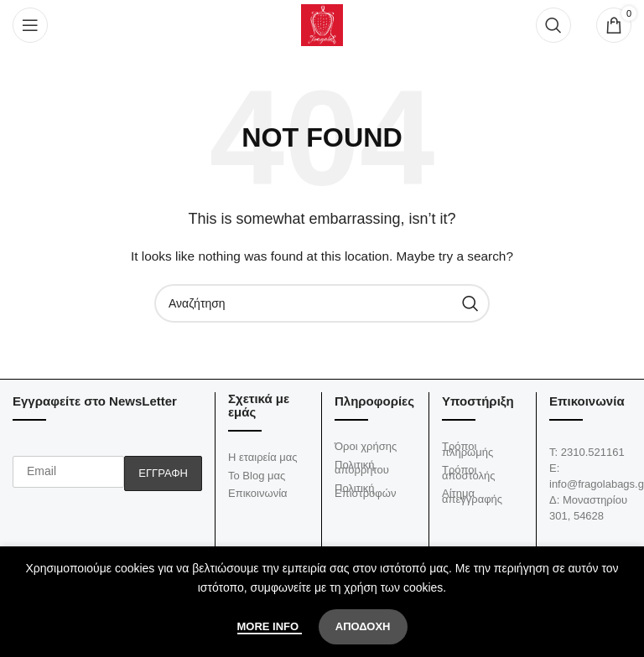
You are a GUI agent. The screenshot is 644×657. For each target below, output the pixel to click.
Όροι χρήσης (366, 446)
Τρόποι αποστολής (468, 473)
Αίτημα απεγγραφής (472, 496)
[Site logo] (322, 24)
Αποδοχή (363, 626)
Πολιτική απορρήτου (362, 468)
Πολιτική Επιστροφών (365, 491)
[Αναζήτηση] (553, 25)
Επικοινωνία (258, 493)
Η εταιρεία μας (263, 457)
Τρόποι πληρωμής (467, 449)
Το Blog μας (257, 476)
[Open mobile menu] (30, 25)
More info (270, 626)
